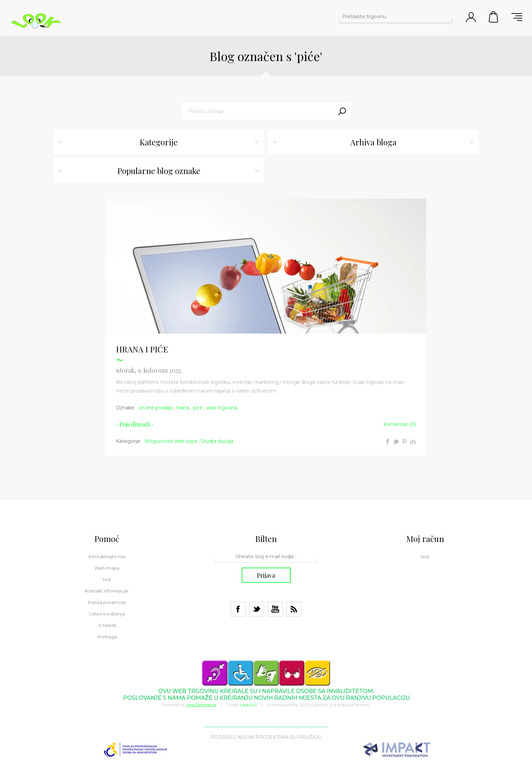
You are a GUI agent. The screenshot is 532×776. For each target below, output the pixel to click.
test (107, 579)
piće (198, 408)
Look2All (248, 705)
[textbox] (258, 111)
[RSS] (294, 609)
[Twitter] (257, 609)
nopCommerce (201, 705)
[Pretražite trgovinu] (389, 17)
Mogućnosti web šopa (171, 441)
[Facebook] (238, 609)
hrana (183, 408)
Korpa (494, 17)
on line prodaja (156, 408)
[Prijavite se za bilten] (266, 557)
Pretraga (446, 17)
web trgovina (222, 408)
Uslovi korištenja (107, 614)
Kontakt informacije (107, 591)
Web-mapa (107, 568)
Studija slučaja (217, 441)
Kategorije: (129, 441)
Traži (342, 111)
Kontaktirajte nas (107, 556)
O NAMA (107, 625)
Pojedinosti (135, 424)
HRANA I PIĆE (142, 349)
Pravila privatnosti (107, 602)
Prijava (266, 575)
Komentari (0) (400, 424)
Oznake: (126, 408)
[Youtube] (275, 609)
